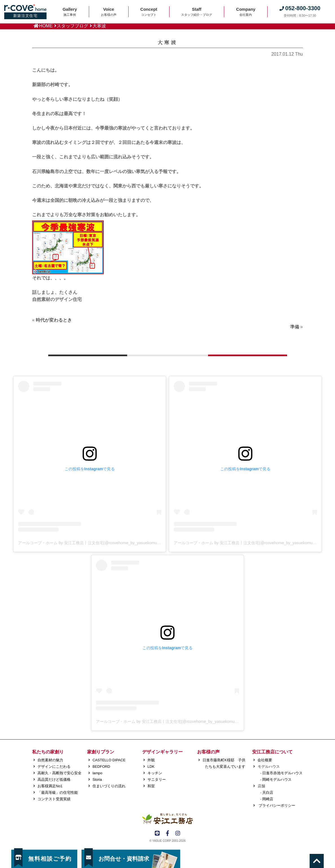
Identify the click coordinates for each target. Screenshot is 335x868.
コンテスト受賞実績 (54, 799)
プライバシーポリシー (276, 805)
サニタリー (157, 780)
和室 (151, 786)
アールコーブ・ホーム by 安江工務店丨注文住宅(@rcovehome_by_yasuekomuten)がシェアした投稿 (107, 543)
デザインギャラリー (162, 752)
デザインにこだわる (54, 767)
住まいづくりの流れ (109, 786)
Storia (97, 780)
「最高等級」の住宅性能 (58, 792)
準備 (295, 327)
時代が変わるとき (54, 320)
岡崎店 (268, 799)
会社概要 (265, 760)
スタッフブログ (72, 26)
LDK (151, 767)
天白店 (268, 792)
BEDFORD (101, 767)
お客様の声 (208, 752)
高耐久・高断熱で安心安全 (59, 773)
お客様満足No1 (50, 786)
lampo (97, 773)
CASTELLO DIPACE (109, 760)
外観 (151, 760)
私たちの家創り (48, 752)
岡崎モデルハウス (277, 780)
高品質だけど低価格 (54, 780)
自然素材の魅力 (50, 760)
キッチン (155, 773)
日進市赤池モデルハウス (282, 773)
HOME (46, 26)
